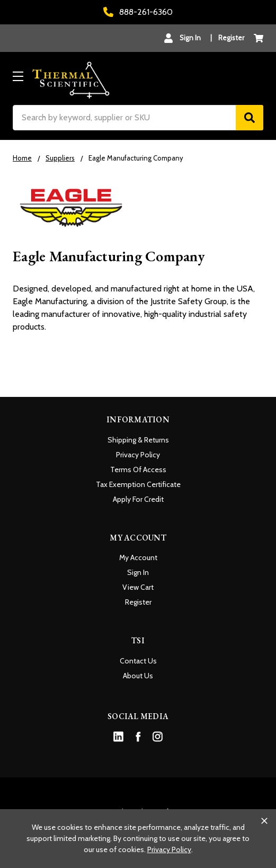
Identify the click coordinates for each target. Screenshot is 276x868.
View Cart (138, 587)
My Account (138, 557)
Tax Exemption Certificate (138, 484)
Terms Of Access (138, 470)
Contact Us (138, 661)
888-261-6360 (138, 12)
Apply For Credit (138, 499)
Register (231, 38)
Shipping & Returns (138, 440)
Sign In (138, 572)
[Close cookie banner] (264, 821)
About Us (138, 676)
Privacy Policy (138, 455)
